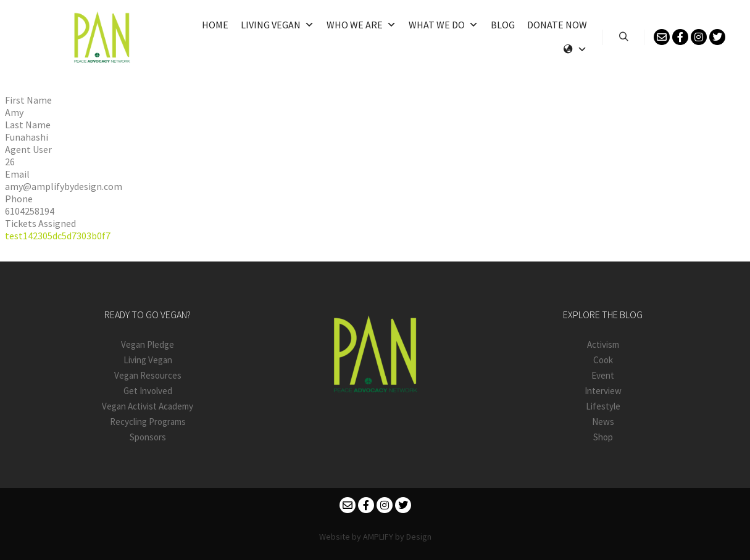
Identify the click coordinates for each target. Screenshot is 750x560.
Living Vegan (277, 25)
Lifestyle (603, 406)
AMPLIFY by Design (397, 537)
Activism (603, 344)
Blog (503, 25)
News (603, 422)
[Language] (575, 49)
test (14, 236)
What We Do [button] (444, 25)
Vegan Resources (148, 375)
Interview (603, 391)
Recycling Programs (148, 422)
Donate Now (557, 25)
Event (603, 375)
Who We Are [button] (361, 25)
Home (215, 25)
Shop (603, 437)
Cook (603, 360)
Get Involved (148, 391)
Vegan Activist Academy (148, 406)
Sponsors (148, 437)
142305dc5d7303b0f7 (67, 236)
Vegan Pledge (148, 344)
